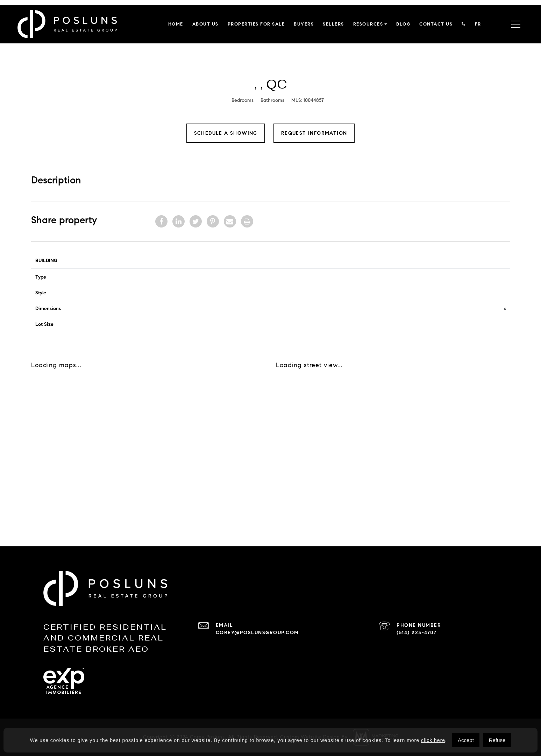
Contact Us (436, 24)
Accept (466, 740)
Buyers (304, 24)
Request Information (314, 133)
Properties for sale (256, 24)
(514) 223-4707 (417, 633)
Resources (368, 24)
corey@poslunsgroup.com (257, 633)
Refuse (497, 740)
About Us (205, 24)
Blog (403, 24)
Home (176, 24)
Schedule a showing (226, 133)
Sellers (333, 24)
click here (433, 740)
